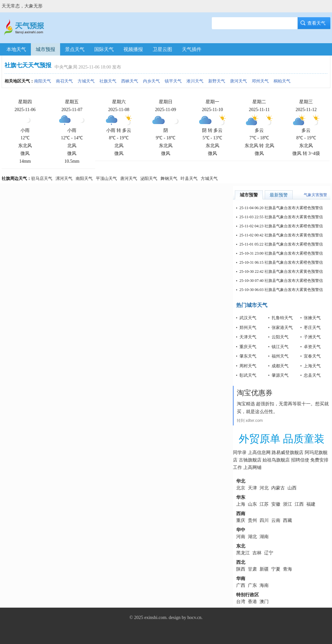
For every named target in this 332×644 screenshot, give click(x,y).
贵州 (252, 520)
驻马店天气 (42, 178)
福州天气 (280, 356)
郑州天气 (248, 328)
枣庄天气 (312, 328)
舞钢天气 (169, 178)
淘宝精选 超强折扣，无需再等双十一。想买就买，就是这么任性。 (283, 408)
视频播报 (133, 49)
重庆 (241, 520)
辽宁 (269, 553)
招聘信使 (300, 460)
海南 (264, 585)
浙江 (287, 504)
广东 (252, 585)
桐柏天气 (282, 81)
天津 (252, 488)
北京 (241, 488)
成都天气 (280, 366)
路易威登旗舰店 (287, 453)
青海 (287, 569)
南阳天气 (43, 81)
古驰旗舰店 (250, 460)
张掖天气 (312, 318)
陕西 (241, 569)
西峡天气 (130, 81)
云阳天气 (280, 337)
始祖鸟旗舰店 (276, 460)
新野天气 (217, 81)
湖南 (264, 537)
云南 (276, 520)
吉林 (257, 553)
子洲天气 (312, 337)
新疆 (264, 569)
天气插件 (192, 49)
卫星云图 (162, 49)
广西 (241, 585)
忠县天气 (312, 375)
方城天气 (86, 81)
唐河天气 (238, 81)
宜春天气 (312, 356)
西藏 (287, 520)
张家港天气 (282, 328)
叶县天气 (189, 178)
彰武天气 (248, 375)
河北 (264, 488)
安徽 (276, 504)
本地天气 (16, 49)
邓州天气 (260, 81)
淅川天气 (195, 81)
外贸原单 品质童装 (282, 439)
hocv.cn (194, 618)
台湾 (241, 602)
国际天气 (104, 49)
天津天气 (248, 337)
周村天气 (248, 366)
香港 (252, 602)
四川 (264, 520)
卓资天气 (312, 347)
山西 (292, 488)
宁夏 (276, 569)
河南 (241, 537)
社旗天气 (108, 81)
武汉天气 (248, 318)
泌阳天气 (149, 178)
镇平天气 (173, 81)
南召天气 (64, 81)
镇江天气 (280, 347)
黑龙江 (243, 553)
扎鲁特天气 (282, 318)
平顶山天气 (106, 178)
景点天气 (75, 49)
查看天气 (314, 23)
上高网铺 (252, 467)
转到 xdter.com (250, 421)
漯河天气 (64, 178)
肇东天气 (248, 356)
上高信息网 (259, 453)
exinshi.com (155, 618)
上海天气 (312, 366)
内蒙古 (278, 488)
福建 (311, 504)
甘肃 (252, 569)
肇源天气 (280, 375)
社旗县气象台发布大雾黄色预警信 (294, 217)
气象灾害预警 (315, 195)
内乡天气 (151, 81)
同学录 (240, 453)
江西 (299, 504)
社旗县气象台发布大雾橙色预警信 (294, 208)
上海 (241, 504)
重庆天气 (248, 347)
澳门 (264, 602)
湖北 (252, 537)
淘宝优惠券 (255, 393)
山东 (252, 504)
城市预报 (45, 49)
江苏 (264, 504)
